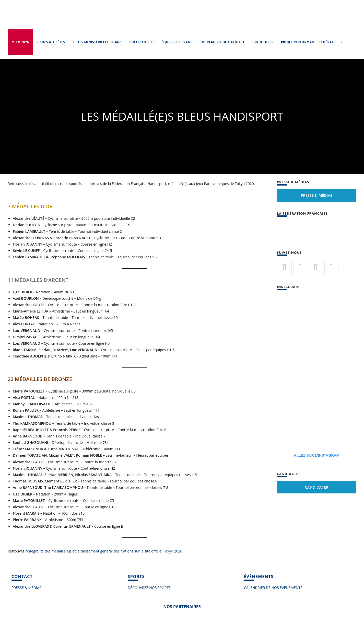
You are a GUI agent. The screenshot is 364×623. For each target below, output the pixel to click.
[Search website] (342, 42)
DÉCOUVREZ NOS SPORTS (149, 588)
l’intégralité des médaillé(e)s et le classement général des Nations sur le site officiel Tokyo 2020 (104, 551)
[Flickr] (316, 267)
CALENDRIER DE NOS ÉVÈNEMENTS (273, 588)
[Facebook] (300, 267)
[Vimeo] (331, 267)
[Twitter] (285, 267)
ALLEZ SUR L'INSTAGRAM (316, 455)
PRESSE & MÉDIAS (26, 588)
